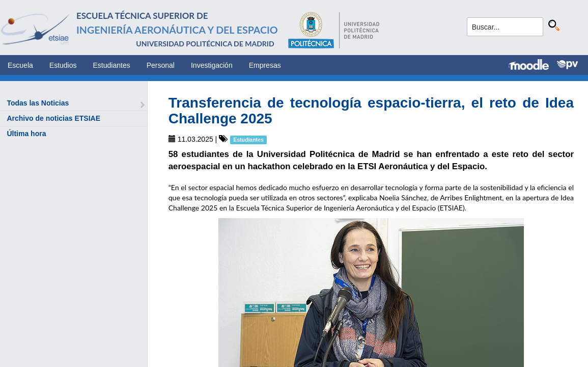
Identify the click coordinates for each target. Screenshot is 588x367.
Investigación (212, 65)
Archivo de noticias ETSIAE (53, 118)
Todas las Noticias (38, 103)
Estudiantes (112, 65)
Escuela (20, 65)
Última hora (26, 134)
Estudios (63, 65)
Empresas (265, 65)
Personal (161, 65)
